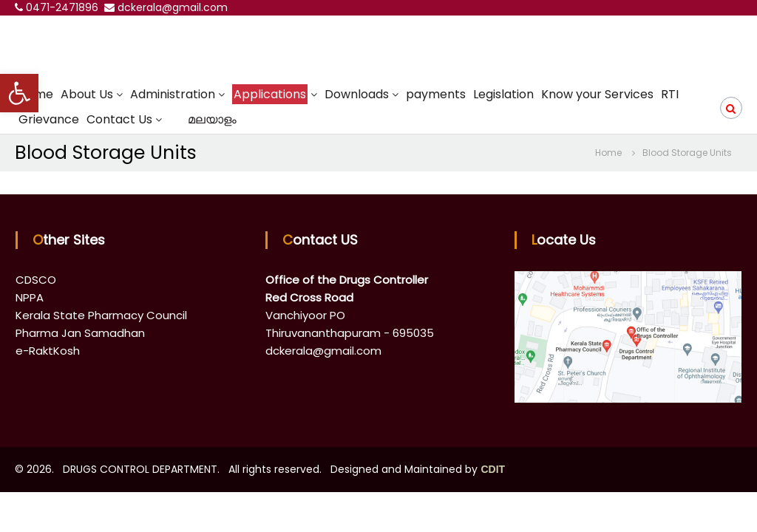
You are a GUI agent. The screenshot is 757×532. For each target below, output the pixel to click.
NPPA (30, 297)
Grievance (49, 119)
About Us (87, 94)
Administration (173, 94)
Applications (270, 94)
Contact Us (119, 119)
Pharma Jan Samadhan (80, 333)
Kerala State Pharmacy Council (101, 315)
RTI (670, 94)
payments (436, 94)
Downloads (357, 94)
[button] (19, 93)
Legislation (503, 94)
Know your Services (597, 94)
